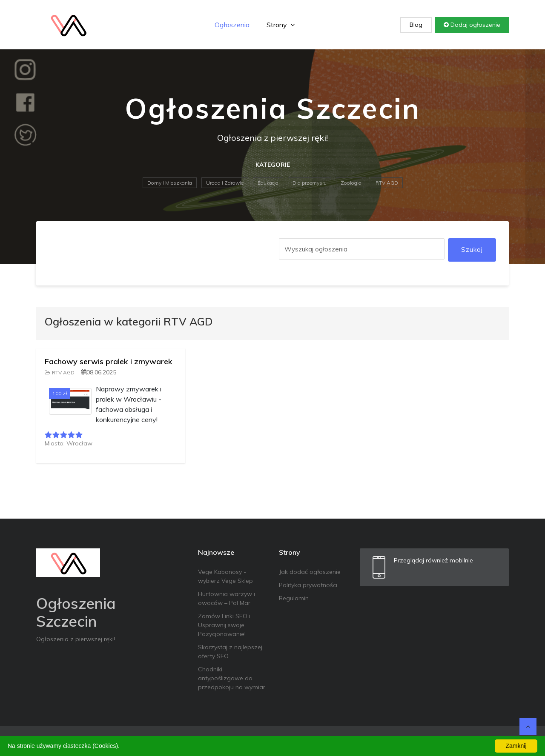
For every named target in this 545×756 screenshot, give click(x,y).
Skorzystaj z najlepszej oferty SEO (230, 652)
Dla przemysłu (310, 183)
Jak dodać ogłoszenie (310, 572)
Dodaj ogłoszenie (472, 25)
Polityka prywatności (308, 585)
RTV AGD (387, 183)
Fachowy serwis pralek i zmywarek (109, 361)
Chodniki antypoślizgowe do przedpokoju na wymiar (232, 678)
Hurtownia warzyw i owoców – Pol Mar (227, 598)
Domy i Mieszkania (170, 183)
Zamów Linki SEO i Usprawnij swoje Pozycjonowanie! (224, 625)
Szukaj (472, 250)
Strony (281, 25)
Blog (416, 25)
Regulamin (294, 598)
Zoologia (351, 183)
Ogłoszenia (232, 25)
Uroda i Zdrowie (225, 183)
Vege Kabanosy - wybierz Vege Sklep (225, 576)
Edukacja (268, 183)
